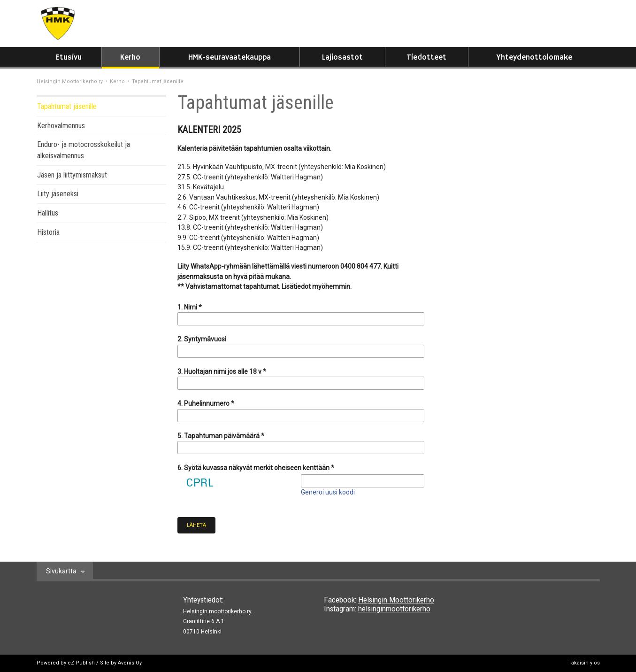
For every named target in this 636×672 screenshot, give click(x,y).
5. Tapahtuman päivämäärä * (221, 436)
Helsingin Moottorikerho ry (70, 81)
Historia (48, 232)
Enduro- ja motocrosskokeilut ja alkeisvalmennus (84, 150)
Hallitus (48, 213)
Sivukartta (61, 571)
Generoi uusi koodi (328, 492)
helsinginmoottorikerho (394, 609)
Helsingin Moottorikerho (396, 600)
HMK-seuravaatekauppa (230, 58)
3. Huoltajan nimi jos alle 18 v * (222, 371)
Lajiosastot (342, 58)
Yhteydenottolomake (534, 58)
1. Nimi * (190, 307)
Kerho (130, 58)
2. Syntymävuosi (202, 339)
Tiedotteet (427, 58)
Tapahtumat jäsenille (67, 106)
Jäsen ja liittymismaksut (72, 175)
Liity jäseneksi (58, 194)
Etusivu (69, 58)
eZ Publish (81, 663)
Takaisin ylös (584, 663)
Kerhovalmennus (61, 126)
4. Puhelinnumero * (206, 403)
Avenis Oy (130, 663)
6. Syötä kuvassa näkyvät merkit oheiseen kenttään (256, 468)
